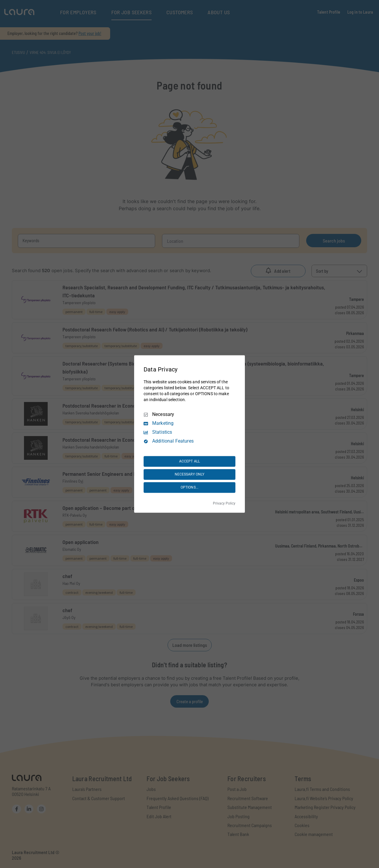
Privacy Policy (224, 504)
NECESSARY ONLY (190, 474)
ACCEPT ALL (189, 461)
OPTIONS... (189, 487)
